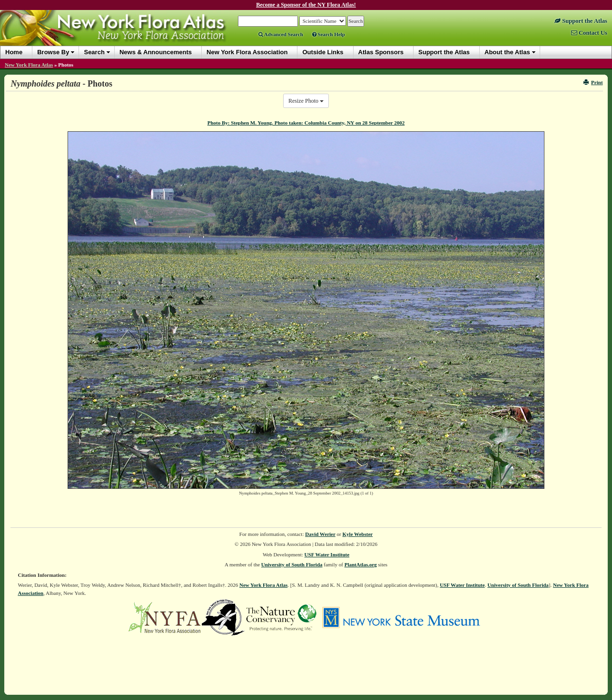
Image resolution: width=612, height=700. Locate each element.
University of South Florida (292, 564)
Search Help (329, 34)
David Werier (320, 534)
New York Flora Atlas (29, 65)
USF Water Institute (327, 554)
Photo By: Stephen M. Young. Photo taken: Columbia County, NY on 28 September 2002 (306, 123)
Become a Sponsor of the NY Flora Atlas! (306, 5)
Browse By (53, 52)
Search (94, 52)
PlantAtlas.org (361, 564)
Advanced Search (281, 34)
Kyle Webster (358, 534)
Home (14, 52)
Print (593, 82)
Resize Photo (306, 101)
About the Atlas (507, 52)
